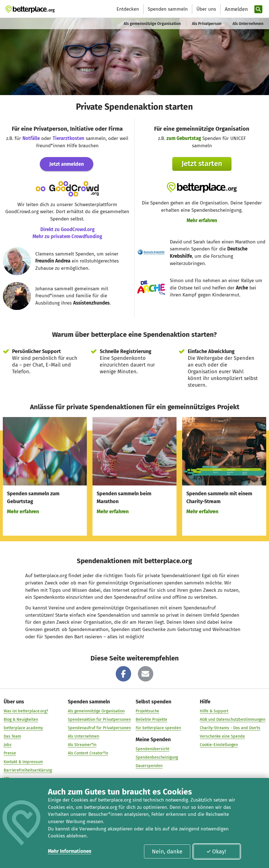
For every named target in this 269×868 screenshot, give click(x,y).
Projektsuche (147, 711)
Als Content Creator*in (88, 753)
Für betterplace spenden (158, 728)
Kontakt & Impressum (23, 762)
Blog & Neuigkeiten (21, 720)
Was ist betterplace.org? (26, 711)
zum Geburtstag (184, 138)
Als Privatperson (207, 24)
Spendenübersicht (152, 749)
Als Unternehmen (248, 24)
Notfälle (31, 138)
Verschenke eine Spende (222, 737)
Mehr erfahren (202, 221)
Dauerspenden (149, 766)
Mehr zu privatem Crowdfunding (67, 237)
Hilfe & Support (214, 711)
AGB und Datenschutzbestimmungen (233, 720)
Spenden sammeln (168, 9)
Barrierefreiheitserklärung (28, 770)
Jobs (8, 745)
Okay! (216, 851)
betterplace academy (23, 728)
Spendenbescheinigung (157, 757)
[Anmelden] (236, 9)
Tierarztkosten (69, 138)
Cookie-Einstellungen (219, 745)
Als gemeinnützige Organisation (152, 24)
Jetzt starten (202, 164)
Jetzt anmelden (67, 164)
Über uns (206, 9)
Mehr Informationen (70, 851)
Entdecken (128, 9)
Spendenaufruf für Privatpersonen (99, 728)
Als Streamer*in (82, 745)
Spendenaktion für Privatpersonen (99, 720)
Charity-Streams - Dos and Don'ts (230, 728)
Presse (10, 753)
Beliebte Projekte (151, 720)
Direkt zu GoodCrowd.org (67, 230)
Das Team (12, 737)
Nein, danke (167, 851)
